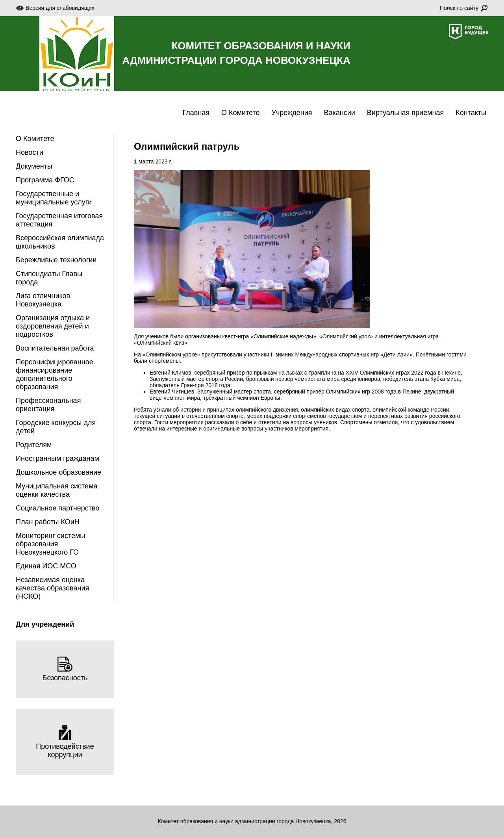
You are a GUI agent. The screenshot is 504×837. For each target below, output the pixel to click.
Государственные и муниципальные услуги (54, 198)
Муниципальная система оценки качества (57, 490)
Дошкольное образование (58, 472)
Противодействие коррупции (65, 742)
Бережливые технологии (56, 260)
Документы (34, 166)
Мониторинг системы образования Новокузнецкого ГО (50, 544)
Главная (196, 113)
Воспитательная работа (55, 348)
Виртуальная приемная (405, 113)
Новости (30, 152)
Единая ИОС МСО (46, 566)
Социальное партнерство (57, 508)
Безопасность (65, 669)
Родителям (34, 445)
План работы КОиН (48, 522)
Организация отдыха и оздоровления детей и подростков (53, 326)
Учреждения (292, 113)
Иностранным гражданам (57, 458)
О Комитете (240, 113)
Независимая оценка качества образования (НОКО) (52, 588)
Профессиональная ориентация (48, 405)
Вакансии (339, 113)
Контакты (471, 113)
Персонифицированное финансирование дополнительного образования (55, 374)
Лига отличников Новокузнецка (43, 300)
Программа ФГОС (45, 180)
